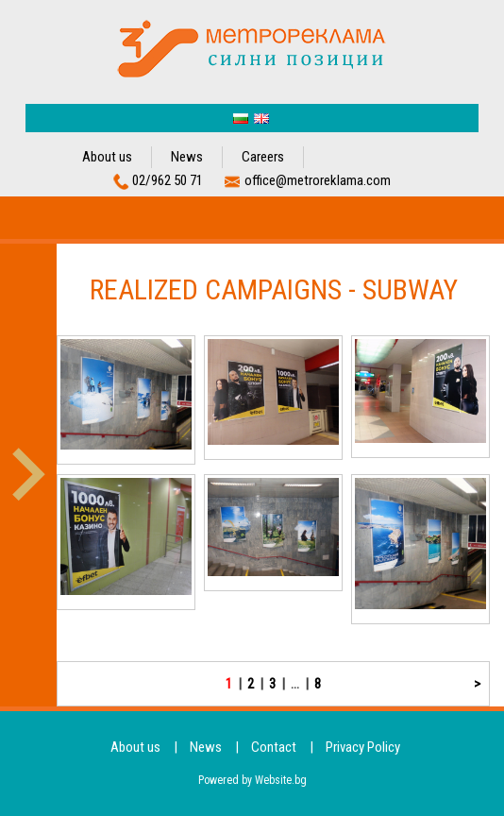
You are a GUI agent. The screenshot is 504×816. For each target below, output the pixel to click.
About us (107, 157)
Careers (263, 157)
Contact (274, 747)
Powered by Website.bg (252, 780)
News (187, 157)
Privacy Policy (363, 747)
